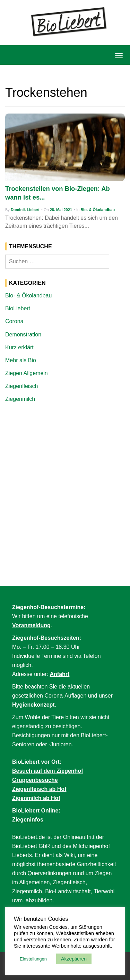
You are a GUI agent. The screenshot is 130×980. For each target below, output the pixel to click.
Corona (14, 321)
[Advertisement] (65, 477)
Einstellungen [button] (33, 959)
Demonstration (23, 335)
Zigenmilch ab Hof (36, 798)
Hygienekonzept (33, 705)
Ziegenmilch (20, 399)
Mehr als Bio (21, 360)
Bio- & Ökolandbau (98, 210)
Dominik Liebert (25, 210)
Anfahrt (60, 674)
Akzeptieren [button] (74, 959)
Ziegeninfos (28, 820)
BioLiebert (18, 308)
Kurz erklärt (19, 347)
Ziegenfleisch (21, 386)
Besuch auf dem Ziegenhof (47, 771)
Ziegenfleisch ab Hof (39, 789)
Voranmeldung (31, 625)
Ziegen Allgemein (27, 373)
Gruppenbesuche (35, 780)
